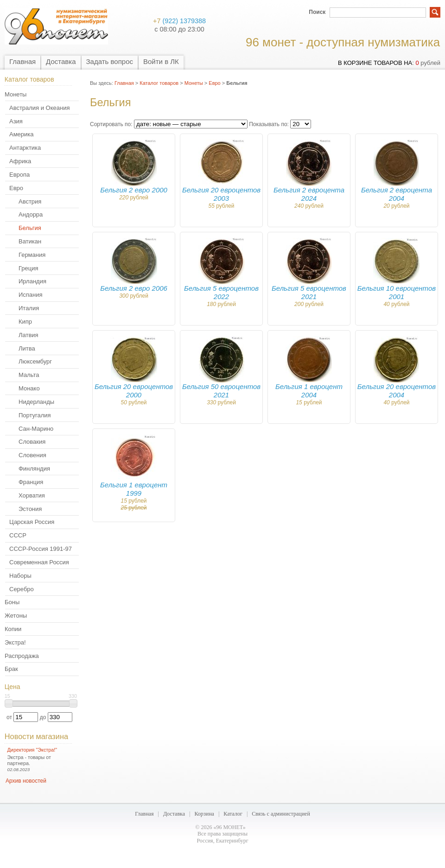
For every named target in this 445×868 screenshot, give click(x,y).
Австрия (30, 201)
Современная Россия (39, 562)
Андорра (31, 214)
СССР (18, 535)
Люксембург (35, 361)
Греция (28, 268)
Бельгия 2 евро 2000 (134, 190)
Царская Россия (32, 522)
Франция (31, 482)
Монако (29, 388)
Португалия (35, 415)
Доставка (61, 61)
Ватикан (30, 241)
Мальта (29, 375)
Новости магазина (36, 736)
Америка (21, 134)
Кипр (25, 322)
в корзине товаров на (375, 63)
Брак (11, 669)
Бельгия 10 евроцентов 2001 (397, 292)
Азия (16, 121)
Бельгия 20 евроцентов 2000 (134, 391)
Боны (12, 602)
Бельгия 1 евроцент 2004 (309, 391)
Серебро (22, 589)
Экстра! (15, 642)
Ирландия (32, 281)
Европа (19, 175)
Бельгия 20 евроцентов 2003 (221, 194)
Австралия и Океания (39, 108)
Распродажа (22, 656)
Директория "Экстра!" (32, 750)
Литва (27, 348)
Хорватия (32, 495)
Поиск (317, 12)
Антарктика (25, 148)
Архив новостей (26, 781)
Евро (16, 188)
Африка (20, 161)
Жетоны (16, 616)
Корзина (204, 814)
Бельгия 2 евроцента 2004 (397, 194)
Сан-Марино (36, 429)
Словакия (32, 442)
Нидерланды (36, 402)
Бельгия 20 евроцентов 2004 (397, 391)
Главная (22, 61)
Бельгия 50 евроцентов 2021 (221, 391)
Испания (31, 295)
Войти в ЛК (161, 61)
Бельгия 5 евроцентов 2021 (309, 292)
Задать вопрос (110, 61)
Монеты (16, 94)
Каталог (233, 814)
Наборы (20, 576)
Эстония (30, 509)
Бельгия (30, 228)
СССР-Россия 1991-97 (41, 549)
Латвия (29, 335)
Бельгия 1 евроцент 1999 (134, 489)
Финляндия (34, 469)
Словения (32, 455)
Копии (13, 629)
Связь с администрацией (281, 814)
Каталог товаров (159, 83)
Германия (32, 255)
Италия (29, 308)
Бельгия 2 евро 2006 (134, 288)
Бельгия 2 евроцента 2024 (309, 194)
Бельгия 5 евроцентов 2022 (221, 292)
